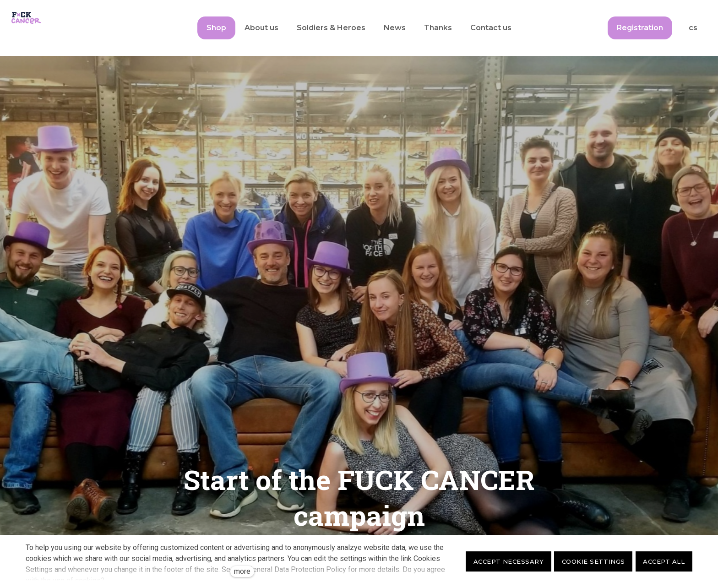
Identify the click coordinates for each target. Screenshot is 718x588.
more (242, 571)
